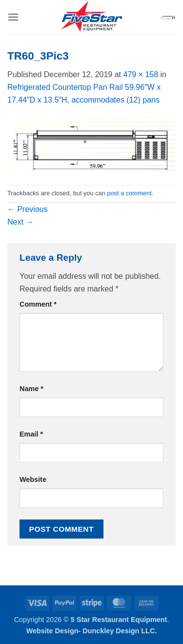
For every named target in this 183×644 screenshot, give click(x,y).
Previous (28, 209)
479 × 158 (141, 74)
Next (20, 222)
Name (31, 389)
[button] (13, 17)
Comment (38, 304)
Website (33, 479)
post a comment (129, 193)
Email (31, 434)
